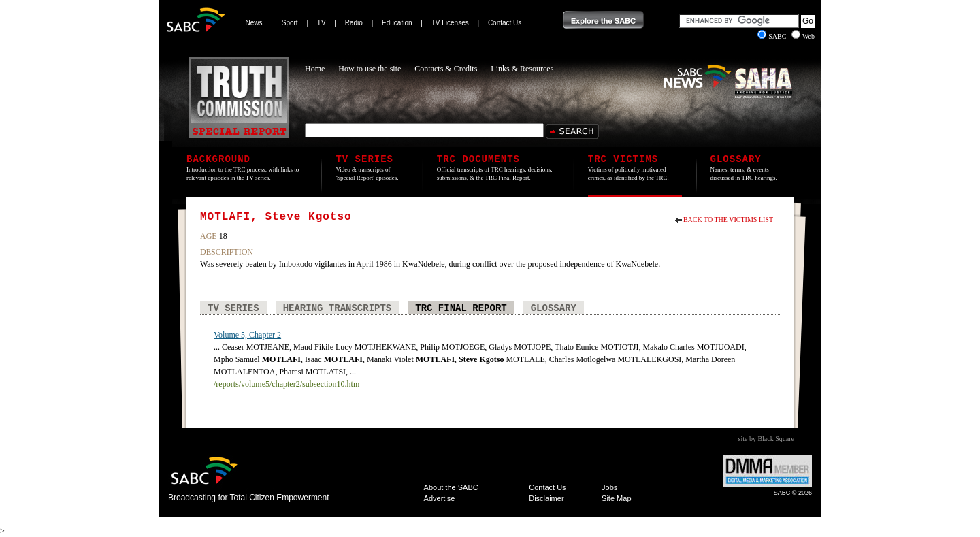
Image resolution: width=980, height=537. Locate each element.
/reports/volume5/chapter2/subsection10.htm (287, 384)
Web (803, 36)
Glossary (554, 308)
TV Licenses (450, 23)
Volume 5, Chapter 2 (247, 335)
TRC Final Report (461, 308)
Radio (354, 23)
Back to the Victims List (728, 219)
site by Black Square (766, 439)
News (254, 23)
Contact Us (505, 23)
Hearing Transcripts (338, 308)
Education (397, 23)
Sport (290, 23)
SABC (773, 36)
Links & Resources (522, 69)
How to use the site (370, 69)
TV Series (233, 308)
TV (322, 23)
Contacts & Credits (446, 69)
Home (315, 69)
